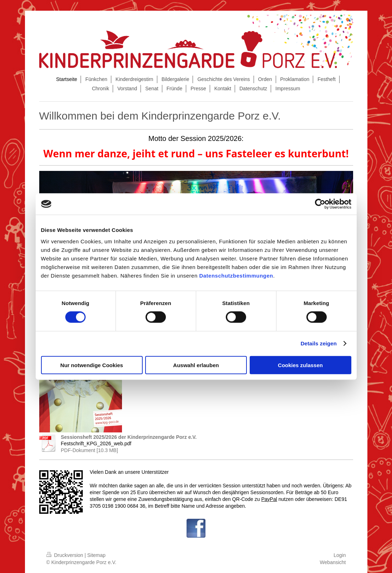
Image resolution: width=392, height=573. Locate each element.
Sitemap (96, 555)
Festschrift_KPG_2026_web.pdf (96, 443)
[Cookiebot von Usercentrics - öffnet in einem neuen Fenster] (320, 204)
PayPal (269, 499)
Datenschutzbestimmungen (236, 275)
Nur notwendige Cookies (92, 365)
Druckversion (65, 555)
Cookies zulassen (300, 365)
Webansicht (333, 562)
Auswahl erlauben (196, 365)
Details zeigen (319, 343)
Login (340, 555)
